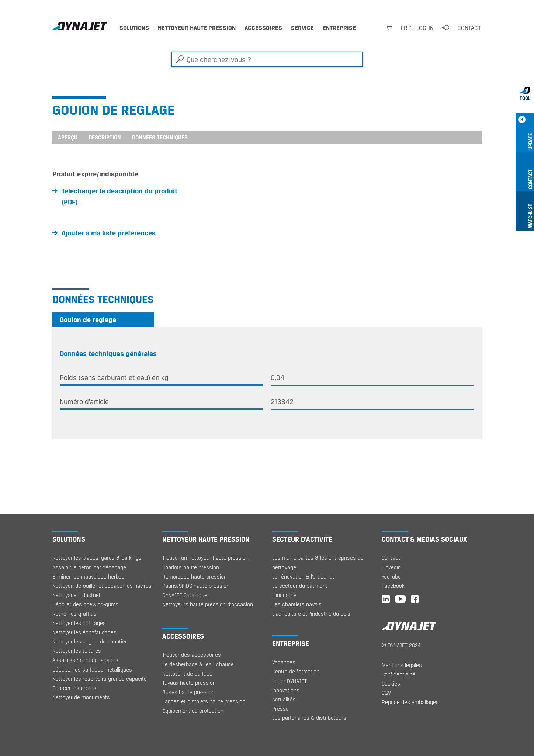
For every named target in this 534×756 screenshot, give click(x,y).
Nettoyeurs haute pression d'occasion (208, 604)
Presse (280, 709)
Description (105, 137)
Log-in (425, 28)
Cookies (391, 683)
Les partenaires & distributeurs (309, 718)
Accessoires (263, 28)
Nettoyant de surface (187, 674)
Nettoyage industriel (76, 595)
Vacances (284, 662)
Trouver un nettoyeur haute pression (205, 558)
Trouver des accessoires (192, 655)
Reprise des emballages (410, 702)
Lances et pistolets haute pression (204, 701)
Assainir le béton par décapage (89, 567)
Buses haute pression (188, 692)
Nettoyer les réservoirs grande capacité (100, 679)
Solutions (134, 28)
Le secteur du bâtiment (300, 586)
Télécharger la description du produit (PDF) (119, 196)
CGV (386, 693)
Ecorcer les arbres (74, 688)
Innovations (286, 690)
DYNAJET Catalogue (185, 595)
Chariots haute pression (191, 567)
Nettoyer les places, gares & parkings (97, 558)
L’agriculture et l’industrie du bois (311, 614)
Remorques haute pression (195, 577)
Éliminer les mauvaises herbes (89, 577)
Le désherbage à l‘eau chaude (198, 664)
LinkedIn (391, 567)
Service (302, 28)
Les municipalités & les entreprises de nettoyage (318, 562)
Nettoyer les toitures (77, 651)
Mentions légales (402, 665)
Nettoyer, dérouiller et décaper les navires (102, 586)
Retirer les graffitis (74, 614)
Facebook (393, 586)
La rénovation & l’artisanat (303, 577)
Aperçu (68, 137)
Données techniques (160, 137)
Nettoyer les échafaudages (84, 632)
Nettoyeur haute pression (197, 28)
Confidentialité (398, 674)
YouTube (391, 577)
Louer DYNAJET (289, 681)
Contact (469, 28)
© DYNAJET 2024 (401, 645)
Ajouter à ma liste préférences (109, 233)
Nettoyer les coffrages (79, 623)
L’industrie (284, 595)
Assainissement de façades (85, 660)
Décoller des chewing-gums (85, 604)
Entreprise (339, 28)
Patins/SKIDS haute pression (196, 586)
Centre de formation (296, 671)
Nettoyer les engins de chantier (90, 641)
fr (404, 28)
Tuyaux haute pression (189, 683)
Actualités (284, 699)
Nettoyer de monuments (81, 697)
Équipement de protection (193, 711)
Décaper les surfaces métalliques (92, 669)
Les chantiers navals (297, 604)
